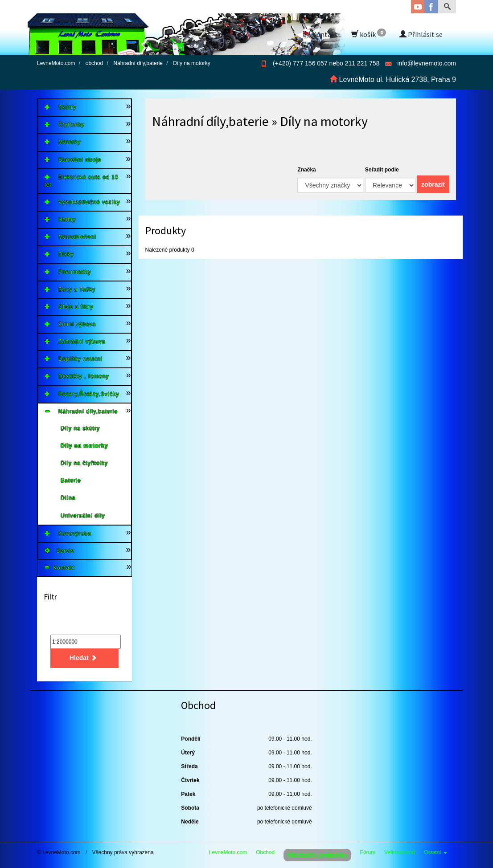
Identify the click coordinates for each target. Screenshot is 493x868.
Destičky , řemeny (77, 376)
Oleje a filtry (69, 307)
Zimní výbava (70, 324)
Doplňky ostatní (74, 359)
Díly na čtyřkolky (84, 463)
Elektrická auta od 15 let (82, 181)
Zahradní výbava (75, 341)
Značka (306, 170)
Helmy (60, 219)
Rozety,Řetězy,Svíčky (82, 394)
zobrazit (433, 184)
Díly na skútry (80, 428)
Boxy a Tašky (70, 289)
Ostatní (435, 852)
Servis (59, 551)
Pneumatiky (68, 272)
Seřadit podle (382, 170)
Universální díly (83, 516)
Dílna (68, 498)
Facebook (431, 7)
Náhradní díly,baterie (81, 411)
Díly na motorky (84, 446)
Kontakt (320, 34)
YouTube (418, 7)
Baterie (71, 481)
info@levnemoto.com (427, 63)
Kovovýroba (68, 533)
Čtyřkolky (65, 124)
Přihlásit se (421, 34)
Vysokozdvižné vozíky (82, 202)
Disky (59, 254)
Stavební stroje (73, 160)
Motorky (63, 142)
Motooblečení (70, 237)
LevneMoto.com (228, 852)
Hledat (84, 658)
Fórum (368, 852)
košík (369, 34)
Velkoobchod (400, 852)
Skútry (60, 107)
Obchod (265, 852)
